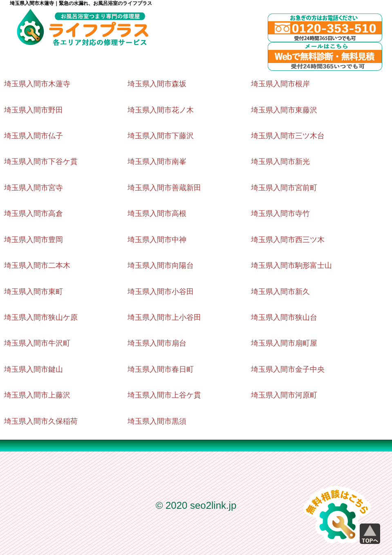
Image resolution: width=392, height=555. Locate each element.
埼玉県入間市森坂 (157, 84)
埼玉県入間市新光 (280, 162)
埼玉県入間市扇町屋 (284, 343)
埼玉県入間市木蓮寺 (37, 84)
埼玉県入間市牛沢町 (37, 343)
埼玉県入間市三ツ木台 (288, 136)
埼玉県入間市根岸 (280, 84)
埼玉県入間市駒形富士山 (291, 265)
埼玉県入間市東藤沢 (284, 110)
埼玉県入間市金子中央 (288, 369)
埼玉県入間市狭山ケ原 (41, 317)
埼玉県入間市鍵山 (34, 369)
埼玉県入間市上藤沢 (37, 395)
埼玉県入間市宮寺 (34, 188)
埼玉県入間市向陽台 (161, 265)
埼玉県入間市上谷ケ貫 (164, 395)
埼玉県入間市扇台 (157, 343)
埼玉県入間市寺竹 (280, 213)
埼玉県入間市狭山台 (284, 317)
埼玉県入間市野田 (34, 110)
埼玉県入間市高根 (157, 213)
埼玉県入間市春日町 (161, 369)
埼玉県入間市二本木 (37, 265)
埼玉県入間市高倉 (34, 213)
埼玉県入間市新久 (280, 292)
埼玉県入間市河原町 (284, 395)
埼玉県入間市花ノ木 (161, 110)
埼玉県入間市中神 (157, 240)
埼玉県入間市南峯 (157, 162)
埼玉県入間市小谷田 (161, 292)
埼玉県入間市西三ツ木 (288, 240)
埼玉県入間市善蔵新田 (164, 188)
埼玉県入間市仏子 (34, 136)
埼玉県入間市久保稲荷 (41, 421)
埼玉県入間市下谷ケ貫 (41, 162)
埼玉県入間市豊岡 (34, 240)
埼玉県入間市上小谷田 (164, 317)
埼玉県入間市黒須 (157, 421)
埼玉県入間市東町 (34, 292)
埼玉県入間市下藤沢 (161, 136)
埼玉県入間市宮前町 (284, 188)
